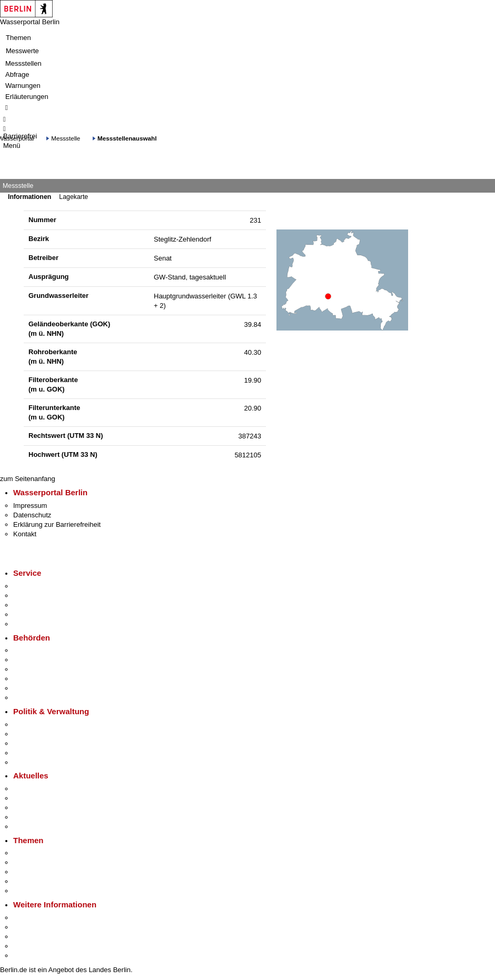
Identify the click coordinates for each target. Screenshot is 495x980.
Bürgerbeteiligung (40, 743)
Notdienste (29, 614)
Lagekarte (73, 197)
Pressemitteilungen (42, 789)
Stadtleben (29, 946)
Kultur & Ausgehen (42, 918)
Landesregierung (39, 724)
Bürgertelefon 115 (40, 605)
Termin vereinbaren (42, 596)
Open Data (30, 753)
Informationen (29, 197)
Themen (18, 38)
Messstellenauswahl (127, 138)
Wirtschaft (28, 937)
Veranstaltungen (38, 808)
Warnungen (23, 86)
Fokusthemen (34, 853)
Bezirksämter (33, 669)
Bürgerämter (32, 679)
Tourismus (29, 927)
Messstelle (66, 138)
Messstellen (23, 63)
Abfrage (17, 74)
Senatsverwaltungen (44, 660)
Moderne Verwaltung (44, 872)
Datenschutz (32, 515)
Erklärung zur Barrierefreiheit (57, 524)
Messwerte (22, 51)
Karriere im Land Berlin (48, 734)
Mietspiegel (31, 881)
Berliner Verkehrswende (49, 862)
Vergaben (28, 762)
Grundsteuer (32, 891)
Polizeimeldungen (40, 798)
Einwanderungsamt (42, 698)
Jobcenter (28, 688)
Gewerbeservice (38, 624)
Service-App (32, 586)
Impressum (30, 506)
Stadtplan (28, 956)
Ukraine (25, 817)
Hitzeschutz (31, 827)
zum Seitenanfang (28, 479)
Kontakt (25, 534)
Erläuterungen (27, 97)
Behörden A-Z (34, 650)
